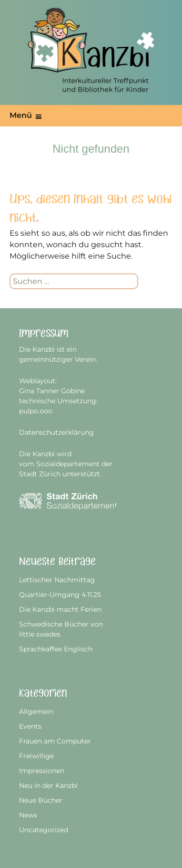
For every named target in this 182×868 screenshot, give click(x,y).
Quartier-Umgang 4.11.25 (60, 595)
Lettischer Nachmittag (57, 580)
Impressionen (42, 771)
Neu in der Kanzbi (48, 785)
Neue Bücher (41, 800)
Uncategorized (44, 830)
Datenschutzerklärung (56, 432)
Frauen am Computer (55, 741)
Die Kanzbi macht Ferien (60, 609)
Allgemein (36, 711)
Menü (21, 115)
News (28, 815)
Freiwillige (36, 756)
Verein (85, 359)
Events (30, 726)
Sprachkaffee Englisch (56, 649)
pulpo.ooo (36, 411)
